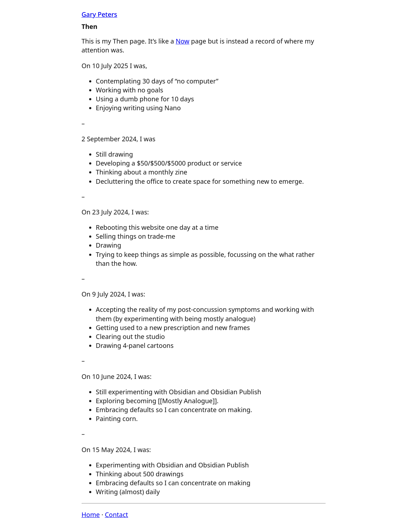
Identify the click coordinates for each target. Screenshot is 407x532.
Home (91, 515)
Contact (116, 515)
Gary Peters (100, 14)
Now (183, 41)
